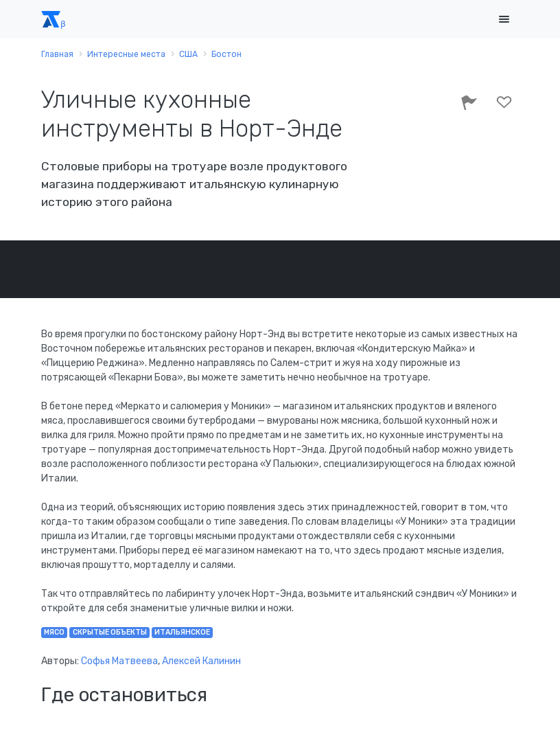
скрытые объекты (110, 632)
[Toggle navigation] (504, 20)
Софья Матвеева (119, 661)
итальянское (182, 632)
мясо (54, 632)
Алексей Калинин (201, 661)
